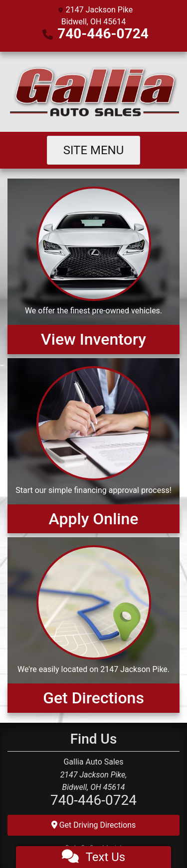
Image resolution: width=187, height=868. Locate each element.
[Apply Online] (93, 446)
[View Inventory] (93, 266)
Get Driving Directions (94, 825)
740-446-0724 (103, 34)
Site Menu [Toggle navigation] (94, 150)
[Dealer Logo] (93, 92)
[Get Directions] (93, 625)
